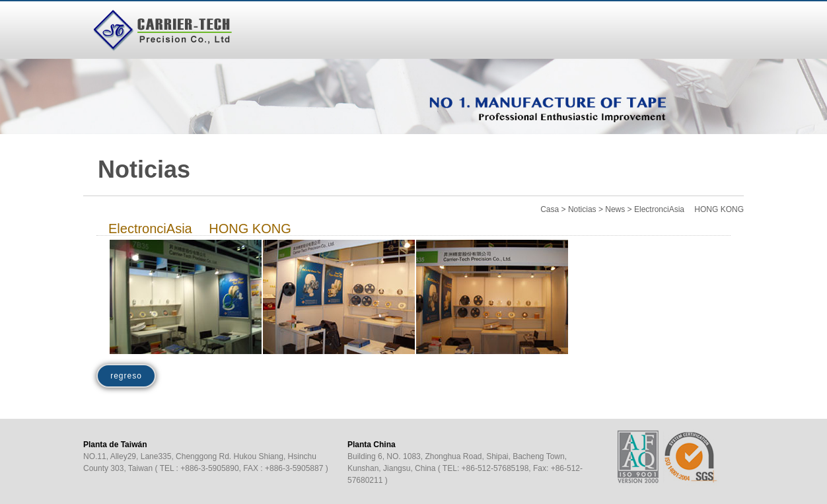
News (615, 209)
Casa (550, 209)
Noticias (582, 209)
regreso (126, 376)
